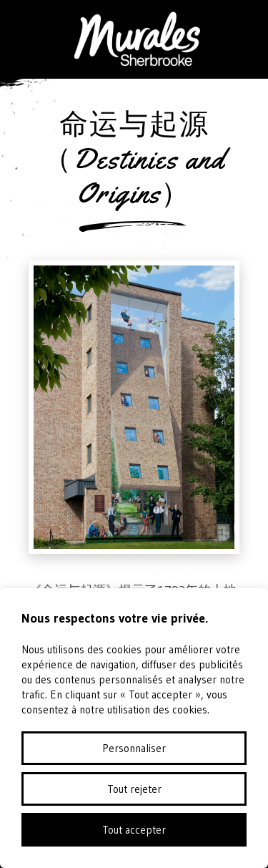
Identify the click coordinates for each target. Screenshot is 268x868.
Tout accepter (134, 830)
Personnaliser (134, 748)
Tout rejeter (134, 789)
